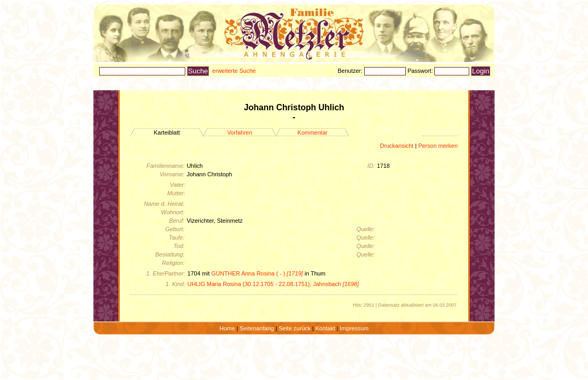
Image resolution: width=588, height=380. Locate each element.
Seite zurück (295, 328)
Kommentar (313, 132)
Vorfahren (240, 132)
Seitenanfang (257, 328)
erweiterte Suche (234, 71)
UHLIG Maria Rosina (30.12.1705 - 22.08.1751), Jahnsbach (273, 284)
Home (227, 328)
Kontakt (325, 328)
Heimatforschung (265, 84)
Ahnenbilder (167, 84)
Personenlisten (119, 84)
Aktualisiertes (213, 84)
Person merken (438, 146)
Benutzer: (351, 71)
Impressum (354, 328)
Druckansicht (397, 146)
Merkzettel (450, 84)
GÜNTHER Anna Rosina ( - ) (257, 273)
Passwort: (421, 71)
